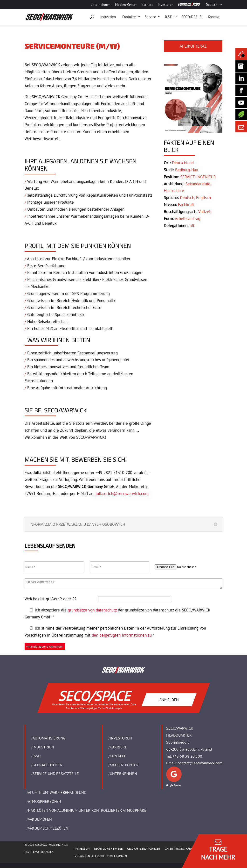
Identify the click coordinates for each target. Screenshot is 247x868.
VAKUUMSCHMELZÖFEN (48, 828)
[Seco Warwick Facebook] (241, 90)
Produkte (129, 17)
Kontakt (214, 17)
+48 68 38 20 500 (187, 756)
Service (150, 17)
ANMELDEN (169, 700)
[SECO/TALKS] (241, 102)
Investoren (166, 5)
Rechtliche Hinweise (108, 849)
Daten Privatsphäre (178, 849)
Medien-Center (126, 5)
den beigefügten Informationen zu (122, 635)
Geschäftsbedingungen (144, 849)
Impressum (82, 849)
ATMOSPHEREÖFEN (45, 801)
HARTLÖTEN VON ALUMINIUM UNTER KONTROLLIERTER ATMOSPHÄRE (87, 810)
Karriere (147, 5)
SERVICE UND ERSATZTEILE (56, 774)
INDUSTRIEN (43, 747)
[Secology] (241, 115)
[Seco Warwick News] (241, 54)
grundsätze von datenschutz (92, 610)
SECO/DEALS (191, 17)
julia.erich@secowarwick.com (122, 494)
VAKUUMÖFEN (40, 819)
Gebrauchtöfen (48, 765)
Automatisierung (49, 738)
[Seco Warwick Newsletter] (241, 66)
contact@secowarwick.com (200, 763)
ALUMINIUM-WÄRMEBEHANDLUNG (57, 792)
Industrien (108, 17)
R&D (169, 17)
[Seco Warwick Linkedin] (241, 78)
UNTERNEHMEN (123, 774)
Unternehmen (100, 5)
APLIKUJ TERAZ (193, 46)
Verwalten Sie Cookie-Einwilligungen (101, 856)
